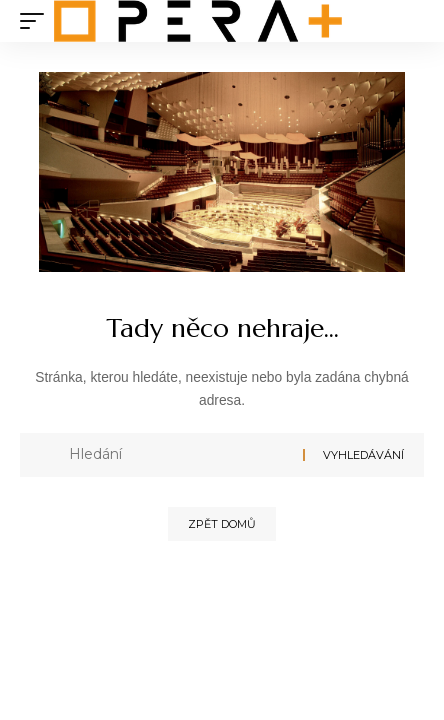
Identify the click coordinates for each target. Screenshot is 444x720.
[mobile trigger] (37, 21)
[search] (409, 21)
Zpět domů (222, 524)
